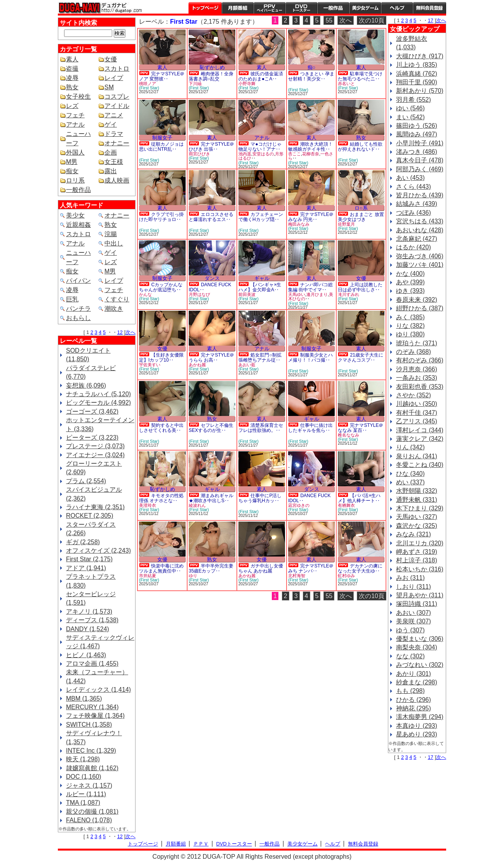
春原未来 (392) (417, 300)
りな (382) (410, 326)
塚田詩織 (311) (417, 604)
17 (431, 20)
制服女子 (162, 138)
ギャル (262, 278)
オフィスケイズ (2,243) (98, 551)
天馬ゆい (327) (417, 517)
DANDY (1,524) (88, 629)
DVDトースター (301, 8)
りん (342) (410, 447)
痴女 (72, 171)
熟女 (72, 87)
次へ (130, 332)
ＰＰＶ (201, 844)
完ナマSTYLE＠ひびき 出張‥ (211, 147)
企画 (111, 152)
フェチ (75, 115)
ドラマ (114, 134)
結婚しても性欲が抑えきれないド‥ (360, 147)
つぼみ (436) (414, 213)
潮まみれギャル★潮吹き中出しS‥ (211, 498)
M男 (72, 162)
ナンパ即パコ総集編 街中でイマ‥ (310, 287)
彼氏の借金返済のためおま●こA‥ (261, 76)
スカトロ (117, 69)
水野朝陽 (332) (417, 491)
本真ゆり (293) (417, 726)
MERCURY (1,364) (92, 707)
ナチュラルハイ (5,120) (98, 394)
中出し (114, 243)
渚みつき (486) (417, 152)
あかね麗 (197, 365)
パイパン (78, 281)
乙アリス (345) (417, 421)
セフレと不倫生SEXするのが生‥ (211, 428)
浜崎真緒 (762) (417, 74)
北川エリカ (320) (420, 543)
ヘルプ (397, 8)
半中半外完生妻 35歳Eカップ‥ (211, 568)
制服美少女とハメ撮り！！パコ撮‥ (310, 358)
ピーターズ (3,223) (92, 438)
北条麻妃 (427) (417, 239)
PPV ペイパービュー (269, 8)
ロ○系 (361, 208)
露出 (111, 171)
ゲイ (111, 124)
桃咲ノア (148, 84)
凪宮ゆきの (299, 505)
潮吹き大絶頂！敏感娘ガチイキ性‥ (310, 147)
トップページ (205, 8)
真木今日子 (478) (420, 160)
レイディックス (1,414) (98, 690)
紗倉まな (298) (417, 682)
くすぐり (117, 299)
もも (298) (410, 691)
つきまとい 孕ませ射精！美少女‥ (311, 76)
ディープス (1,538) (92, 620)
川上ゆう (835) (417, 65)
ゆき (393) (410, 291)
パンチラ (78, 309)
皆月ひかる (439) (420, 195)
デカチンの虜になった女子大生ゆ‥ (360, 568)
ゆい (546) (410, 108)
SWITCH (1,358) (89, 725)
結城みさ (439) (417, 204)
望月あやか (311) (420, 595)
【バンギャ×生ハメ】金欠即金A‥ (260, 287)
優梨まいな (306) (420, 639)
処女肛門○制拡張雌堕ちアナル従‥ (260, 358)
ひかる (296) (414, 700)
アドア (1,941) (86, 568)
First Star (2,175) (89, 559)
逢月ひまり (317, 294)
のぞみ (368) (414, 352)
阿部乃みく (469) (420, 169)
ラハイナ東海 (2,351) (95, 507)
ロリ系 (75, 180)
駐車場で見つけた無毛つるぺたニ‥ (360, 76)
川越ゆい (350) (417, 404)
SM (109, 87)
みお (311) (410, 578)
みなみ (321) (414, 534)
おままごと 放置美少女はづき (361, 217)
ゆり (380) (410, 334)
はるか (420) (414, 247)
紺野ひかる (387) (420, 308)
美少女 (75, 215)
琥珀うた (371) (417, 343)
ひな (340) (410, 474)
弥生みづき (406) (420, 256)
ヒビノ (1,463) (86, 655)
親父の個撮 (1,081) (92, 812)
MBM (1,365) (84, 699)
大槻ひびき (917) (420, 56)
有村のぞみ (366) (420, 360)
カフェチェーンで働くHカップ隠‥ (261, 217)
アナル (75, 124)
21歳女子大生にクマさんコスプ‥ (361, 358)
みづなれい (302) (420, 665)
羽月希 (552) (414, 100)
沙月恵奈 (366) (417, 369)
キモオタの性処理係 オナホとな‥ (161, 498)
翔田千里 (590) (417, 82)
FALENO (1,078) (89, 820)
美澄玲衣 (148, 505)
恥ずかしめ (212, 67)
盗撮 (72, 69)
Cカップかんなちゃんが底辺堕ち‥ (161, 287)
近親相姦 (78, 225)
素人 (72, 59)
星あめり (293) (417, 734)
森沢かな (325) (417, 526)
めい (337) (410, 482)
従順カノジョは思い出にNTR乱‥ (161, 147)
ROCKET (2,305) (90, 516)
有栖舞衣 (346, 505)
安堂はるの (263, 154)
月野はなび (199, 294)
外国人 (75, 152)
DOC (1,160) (84, 777)
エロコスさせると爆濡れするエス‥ (211, 217)
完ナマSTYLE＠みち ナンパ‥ (311, 568)
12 (120, 332)
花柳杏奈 (311, 154)
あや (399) (410, 282)
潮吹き (114, 309)
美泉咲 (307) (414, 621)
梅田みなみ (299, 224)
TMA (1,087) (83, 803)
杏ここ (295, 154)
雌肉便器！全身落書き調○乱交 (211, 76)
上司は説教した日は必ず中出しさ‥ (360, 287)
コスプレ (117, 97)
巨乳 (72, 299)
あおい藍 (247, 365)
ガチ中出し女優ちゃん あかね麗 (261, 568)
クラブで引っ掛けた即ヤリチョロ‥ (161, 217)
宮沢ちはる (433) (420, 221)
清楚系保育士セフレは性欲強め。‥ (261, 428)
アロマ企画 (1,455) (92, 664)
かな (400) (410, 274)
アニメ (114, 115)
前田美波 (247, 294)
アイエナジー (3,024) (95, 455)
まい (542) (410, 117)
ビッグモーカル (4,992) (98, 403)
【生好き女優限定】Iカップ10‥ (161, 358)
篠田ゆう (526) (417, 126)
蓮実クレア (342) (420, 439)
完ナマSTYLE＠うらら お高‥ (211, 358)
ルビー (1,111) (86, 794)
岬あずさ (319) (417, 552)
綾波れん (197, 505)
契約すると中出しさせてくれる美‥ (161, 428)
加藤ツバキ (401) (420, 265)
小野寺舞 (247, 84)
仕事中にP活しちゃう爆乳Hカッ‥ (260, 498)
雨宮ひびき (199, 154)
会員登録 (429, 8)
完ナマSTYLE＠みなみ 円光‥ (311, 217)
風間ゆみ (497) (417, 134)
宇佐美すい (150, 365)
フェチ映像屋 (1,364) (95, 716)
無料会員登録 (363, 844)
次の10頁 (372, 20)
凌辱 (72, 78)
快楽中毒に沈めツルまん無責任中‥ (161, 568)
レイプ (114, 78)
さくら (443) (414, 187)
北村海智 (297, 576)
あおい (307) (414, 613)
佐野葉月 (346, 224)
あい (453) (410, 178)
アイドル (117, 106)
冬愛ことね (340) (420, 465)
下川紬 (195, 84)
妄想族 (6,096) (86, 385)
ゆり (193, 576)
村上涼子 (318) (417, 560)
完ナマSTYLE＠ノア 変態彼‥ (162, 76)
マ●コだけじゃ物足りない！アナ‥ (260, 147)
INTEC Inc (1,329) (91, 751)
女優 (111, 59)
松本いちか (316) (420, 569)
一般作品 (333, 8)
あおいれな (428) (420, 230)
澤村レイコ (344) (420, 430)
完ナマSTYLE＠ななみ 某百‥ (361, 428)
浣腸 (111, 234)
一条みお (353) (417, 378)
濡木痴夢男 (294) (420, 717)
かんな (145, 294)
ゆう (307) (410, 630)
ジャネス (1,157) (89, 786)
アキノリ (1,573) (89, 612)
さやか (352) (414, 395)
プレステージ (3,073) (95, 446)
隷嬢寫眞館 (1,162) (92, 768)
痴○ (312, 67)
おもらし (78, 318)
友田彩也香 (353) (420, 387)
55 (329, 20)
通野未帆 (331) (417, 500)
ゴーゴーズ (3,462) (92, 411)
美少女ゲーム (365, 8)
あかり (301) (414, 674)
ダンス (212, 278)
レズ (72, 106)
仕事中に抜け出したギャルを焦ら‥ (310, 428)
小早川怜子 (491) (420, 143)
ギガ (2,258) (83, 542)
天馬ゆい (297, 294)
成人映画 (117, 180)
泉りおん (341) (417, 456)
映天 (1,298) (83, 759)
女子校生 (78, 97)
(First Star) (149, 88)
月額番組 (238, 8)
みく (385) (410, 317)
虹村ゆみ (346, 576)
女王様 (114, 162)
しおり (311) (414, 587)
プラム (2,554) (86, 481)
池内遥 (245, 154)
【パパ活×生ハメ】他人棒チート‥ (359, 498)
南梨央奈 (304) (417, 647)
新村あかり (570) (420, 91)
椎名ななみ (348, 435)
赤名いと (346, 84)
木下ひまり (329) (420, 508)
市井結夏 (148, 576)
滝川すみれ (348, 294)
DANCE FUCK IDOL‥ (210, 287)
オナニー (117, 143)
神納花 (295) (414, 708)
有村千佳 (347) (417, 413)
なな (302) (410, 656)
